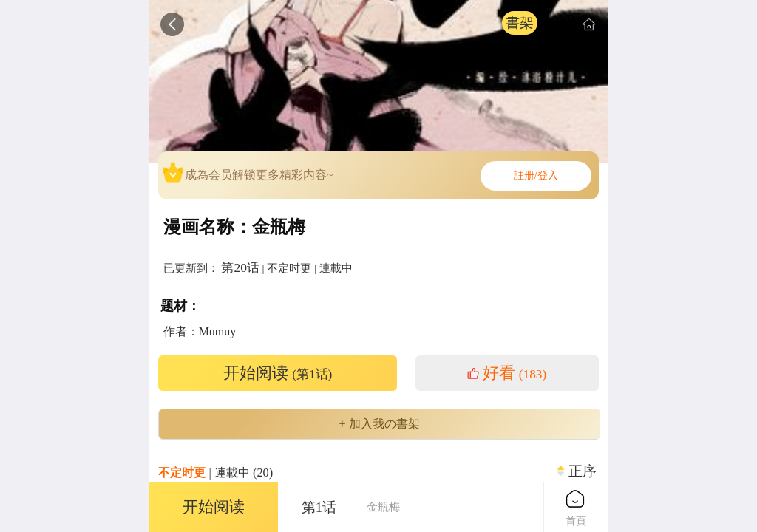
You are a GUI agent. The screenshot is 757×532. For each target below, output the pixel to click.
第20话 (240, 267)
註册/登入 (536, 175)
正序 (583, 471)
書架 (520, 23)
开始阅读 (278, 373)
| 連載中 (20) (215, 473)
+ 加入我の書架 (379, 424)
